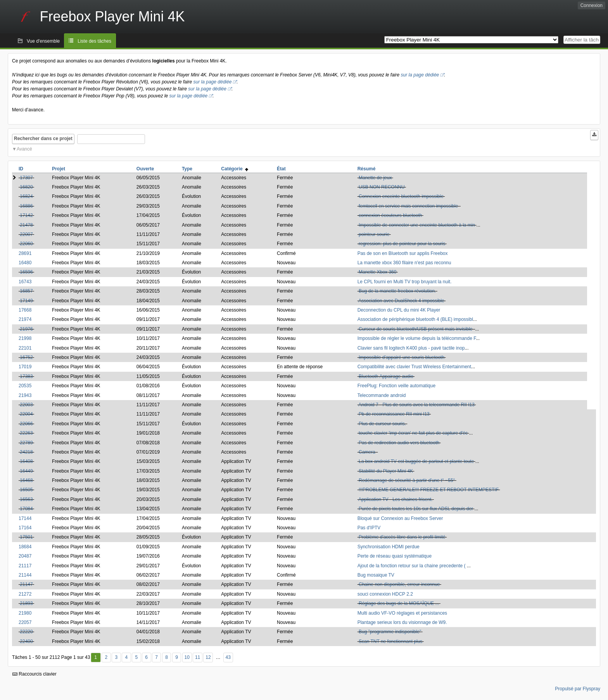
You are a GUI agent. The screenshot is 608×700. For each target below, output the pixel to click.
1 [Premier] (96, 657)
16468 (26, 480)
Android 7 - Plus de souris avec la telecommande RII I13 (416, 405)
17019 (25, 367)
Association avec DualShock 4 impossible (401, 301)
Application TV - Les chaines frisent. (395, 499)
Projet (59, 169)
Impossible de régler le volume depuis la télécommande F (417, 338)
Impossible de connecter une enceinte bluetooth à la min (417, 225)
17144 (25, 518)
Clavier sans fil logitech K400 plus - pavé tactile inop (411, 348)
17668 (25, 310)
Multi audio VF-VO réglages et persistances (402, 613)
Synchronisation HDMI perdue (389, 547)
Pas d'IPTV (369, 528)
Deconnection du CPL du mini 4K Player (399, 310)
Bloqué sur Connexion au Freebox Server (400, 518)
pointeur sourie (374, 234)
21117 (25, 566)
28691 (25, 253)
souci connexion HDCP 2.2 (385, 594)
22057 (25, 622)
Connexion (592, 5)
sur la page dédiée (420, 75)
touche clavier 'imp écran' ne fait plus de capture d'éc (413, 433)
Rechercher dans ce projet (43, 139)
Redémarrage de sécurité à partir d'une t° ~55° (407, 480)
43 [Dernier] (228, 657)
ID (21, 169)
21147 (26, 584)
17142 (26, 215)
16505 (26, 490)
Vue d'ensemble (43, 41)
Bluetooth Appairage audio (386, 376)
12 (208, 657)
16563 (26, 499)
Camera (368, 452)
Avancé (24, 149)
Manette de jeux (375, 178)
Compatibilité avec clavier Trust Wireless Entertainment (414, 367)
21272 (25, 594)
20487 (25, 556)
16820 (26, 187)
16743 (25, 282)
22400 (26, 641)
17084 (26, 509)
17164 (25, 528)
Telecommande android (382, 395)
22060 (26, 244)
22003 (26, 405)
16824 (26, 196)
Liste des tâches (94, 41)
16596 (26, 272)
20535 (25, 386)
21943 (25, 395)
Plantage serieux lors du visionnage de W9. (402, 622)
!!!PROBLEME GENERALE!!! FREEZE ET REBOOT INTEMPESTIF (429, 490)
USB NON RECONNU (382, 187)
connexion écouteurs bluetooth (390, 215)
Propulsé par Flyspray (578, 689)
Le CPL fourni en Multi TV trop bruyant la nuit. (405, 282)
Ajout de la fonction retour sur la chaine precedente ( (412, 566)
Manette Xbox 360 (377, 272)
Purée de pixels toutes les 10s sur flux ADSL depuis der (416, 509)
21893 (26, 603)
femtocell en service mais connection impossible (409, 206)
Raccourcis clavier (35, 674)
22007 (26, 234)
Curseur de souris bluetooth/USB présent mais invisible (416, 329)
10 (187, 657)
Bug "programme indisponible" (390, 632)
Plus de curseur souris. (382, 424)
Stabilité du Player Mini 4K (386, 471)
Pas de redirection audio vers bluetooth (399, 443)
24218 (26, 452)
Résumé (367, 169)
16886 (26, 206)
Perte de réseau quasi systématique (395, 556)
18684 (25, 547)
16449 (26, 471)
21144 (25, 575)
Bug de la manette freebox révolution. (397, 291)
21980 (25, 613)
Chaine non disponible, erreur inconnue (399, 584)
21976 (26, 329)
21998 (25, 338)
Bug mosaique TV (376, 575)
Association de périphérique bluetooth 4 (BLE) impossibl (415, 319)
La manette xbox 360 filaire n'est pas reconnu (404, 263)
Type (187, 169)
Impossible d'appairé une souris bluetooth (402, 357)
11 (198, 657)
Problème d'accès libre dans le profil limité (402, 537)
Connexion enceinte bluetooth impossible (401, 196)
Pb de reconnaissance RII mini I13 (394, 414)
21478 (26, 225)
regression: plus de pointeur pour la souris (402, 244)
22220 (26, 632)
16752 (26, 357)
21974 (25, 319)
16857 (26, 291)
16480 (25, 263)
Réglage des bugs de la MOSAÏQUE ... (399, 603)
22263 (26, 433)
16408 (26, 461)
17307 (26, 178)
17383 (26, 376)
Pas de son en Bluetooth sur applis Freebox (403, 253)
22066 (26, 424)
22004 (26, 414)
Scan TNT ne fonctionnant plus (390, 641)
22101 (25, 348)
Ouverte (145, 169)
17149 (26, 301)
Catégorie (235, 169)
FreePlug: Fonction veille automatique (396, 386)
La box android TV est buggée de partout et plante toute (416, 461)
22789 (26, 443)
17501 (26, 537)
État (281, 169)
